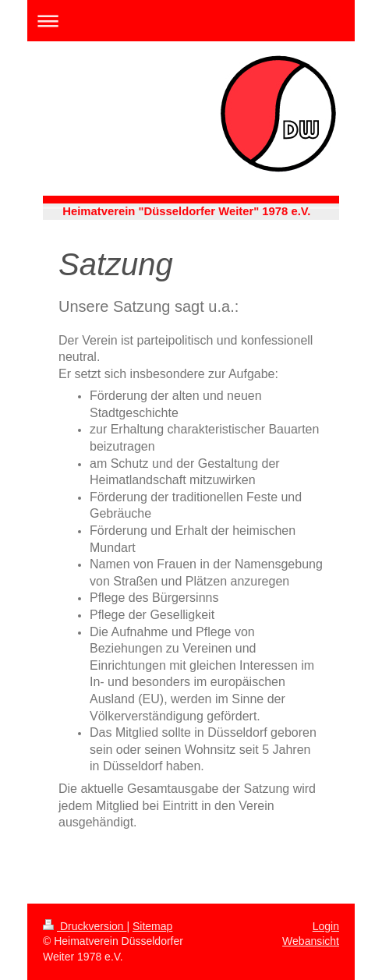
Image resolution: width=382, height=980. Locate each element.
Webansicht (311, 941)
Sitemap (152, 926)
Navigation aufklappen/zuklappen (191, 21)
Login (326, 926)
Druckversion (85, 926)
